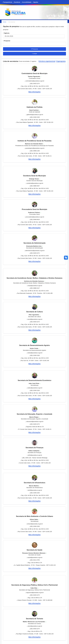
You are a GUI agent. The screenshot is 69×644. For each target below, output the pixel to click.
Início (5, 22)
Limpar (35, 54)
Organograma (61, 61)
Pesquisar (7, 41)
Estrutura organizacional (47, 61)
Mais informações (34, 92)
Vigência (6, 33)
